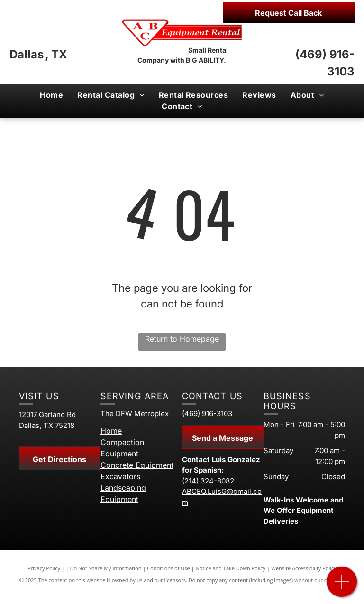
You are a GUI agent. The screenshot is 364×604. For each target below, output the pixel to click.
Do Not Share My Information (106, 568)
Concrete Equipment (137, 465)
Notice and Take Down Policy (231, 568)
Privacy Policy (44, 568)
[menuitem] (51, 95)
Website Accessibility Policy (304, 568)
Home (111, 431)
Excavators (120, 476)
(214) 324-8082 (208, 481)
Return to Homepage (182, 339)
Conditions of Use (168, 568)
